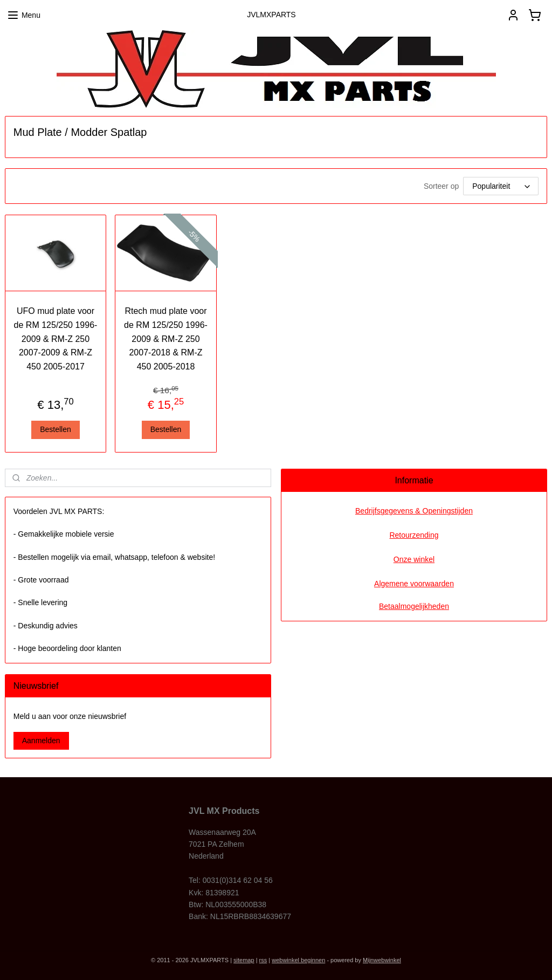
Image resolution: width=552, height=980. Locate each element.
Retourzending (414, 535)
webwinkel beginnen (298, 960)
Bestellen (56, 429)
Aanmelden (41, 741)
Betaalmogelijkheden (414, 606)
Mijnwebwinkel (382, 960)
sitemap (244, 960)
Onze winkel (414, 559)
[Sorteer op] (501, 186)
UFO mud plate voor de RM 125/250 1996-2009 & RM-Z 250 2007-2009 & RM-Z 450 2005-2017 (56, 338)
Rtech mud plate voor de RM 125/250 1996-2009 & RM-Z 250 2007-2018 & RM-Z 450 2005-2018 (166, 338)
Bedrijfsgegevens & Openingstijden (414, 511)
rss (263, 960)
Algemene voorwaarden (414, 584)
